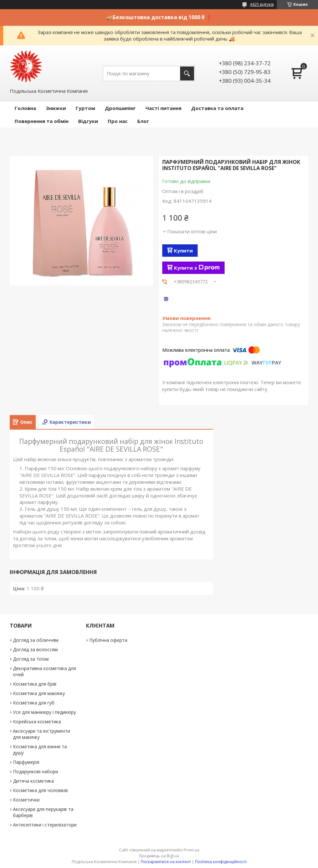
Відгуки (88, 121)
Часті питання (163, 108)
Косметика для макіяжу (39, 693)
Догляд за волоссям (35, 649)
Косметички (26, 800)
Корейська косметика (37, 721)
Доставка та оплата (217, 108)
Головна (25, 108)
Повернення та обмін (42, 121)
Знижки (56, 108)
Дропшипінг (120, 108)
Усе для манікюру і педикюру (44, 712)
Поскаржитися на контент (166, 862)
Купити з (197, 268)
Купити (183, 251)
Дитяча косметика (33, 781)
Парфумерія (26, 762)
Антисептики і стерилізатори (45, 825)
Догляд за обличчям (36, 640)
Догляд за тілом (31, 659)
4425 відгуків (262, 4)
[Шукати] (187, 73)
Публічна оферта (108, 640)
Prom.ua (191, 850)
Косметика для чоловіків (40, 790)
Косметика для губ (34, 703)
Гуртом (85, 108)
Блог (143, 121)
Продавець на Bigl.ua (159, 856)
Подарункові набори (36, 771)
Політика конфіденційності (221, 862)
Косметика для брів (35, 684)
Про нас (118, 121)
